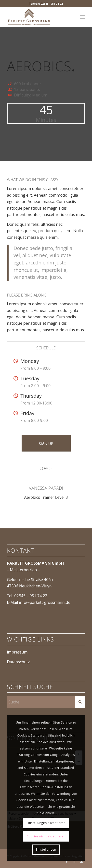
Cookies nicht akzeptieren (46, 836)
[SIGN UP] (46, 443)
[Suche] (46, 702)
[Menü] (83, 17)
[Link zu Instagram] (74, 862)
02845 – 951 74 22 (31, 596)
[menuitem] (83, 17)
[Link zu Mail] (81, 862)
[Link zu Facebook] (67, 862)
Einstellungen (46, 850)
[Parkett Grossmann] (38, 17)
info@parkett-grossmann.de (45, 602)
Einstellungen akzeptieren (46, 823)
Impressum (17, 652)
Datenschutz (18, 662)
